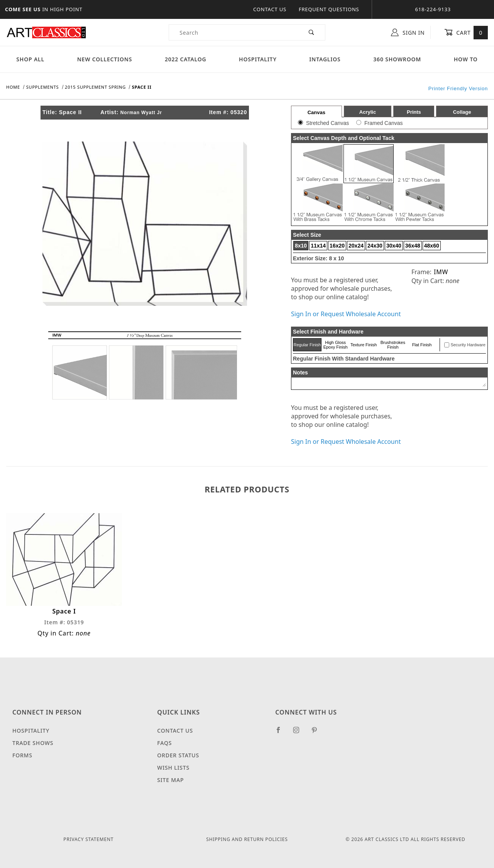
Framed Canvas (384, 123)
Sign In (408, 32)
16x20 (337, 246)
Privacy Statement (88, 839)
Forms (22, 755)
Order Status (178, 755)
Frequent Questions (329, 9)
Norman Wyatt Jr (141, 113)
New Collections (105, 59)
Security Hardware (468, 345)
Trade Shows (33, 743)
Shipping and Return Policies (247, 839)
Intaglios (325, 59)
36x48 (413, 246)
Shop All (30, 59)
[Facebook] (282, 733)
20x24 (356, 246)
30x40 (394, 246)
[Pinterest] (317, 733)
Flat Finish (422, 345)
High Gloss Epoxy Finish (336, 345)
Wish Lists (173, 768)
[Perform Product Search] (312, 32)
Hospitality (258, 59)
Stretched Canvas (327, 123)
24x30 (375, 246)
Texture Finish (364, 345)
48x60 (432, 246)
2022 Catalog (186, 59)
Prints (414, 112)
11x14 (318, 246)
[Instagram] (299, 733)
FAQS (164, 743)
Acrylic (368, 112)
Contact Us (270, 9)
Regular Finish (307, 345)
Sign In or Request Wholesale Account (346, 314)
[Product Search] (234, 32)
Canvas (316, 112)
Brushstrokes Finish (393, 345)
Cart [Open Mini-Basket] (466, 32)
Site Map (170, 780)
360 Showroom (397, 59)
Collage (462, 112)
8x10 (301, 246)
